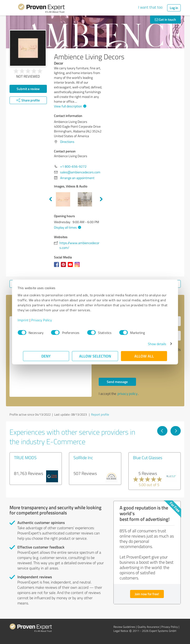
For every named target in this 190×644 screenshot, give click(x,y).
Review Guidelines (124, 627)
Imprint (29, 320)
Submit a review (28, 89)
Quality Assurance (148, 627)
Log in (174, 8)
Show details (152, 344)
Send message (117, 382)
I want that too (150, 7)
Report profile (100, 414)
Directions (67, 142)
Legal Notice (121, 631)
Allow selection (95, 356)
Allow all (144, 356)
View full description (70, 106)
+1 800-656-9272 (73, 166)
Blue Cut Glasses (148, 458)
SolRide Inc (83, 458)
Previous (50, 199)
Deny (46, 356)
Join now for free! (147, 594)
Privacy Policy (47, 320)
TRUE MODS (25, 458)
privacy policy (127, 394)
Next (101, 199)
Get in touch (165, 19)
